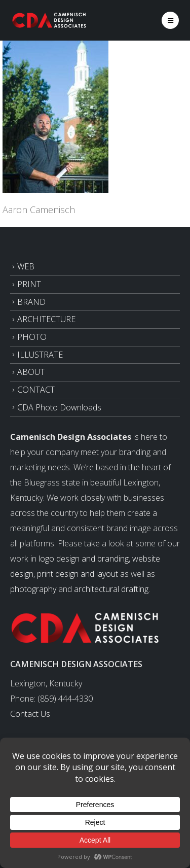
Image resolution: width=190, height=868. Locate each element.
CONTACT (36, 390)
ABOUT (31, 372)
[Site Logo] (50, 20)
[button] (170, 20)
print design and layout (78, 574)
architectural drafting (111, 589)
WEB (26, 266)
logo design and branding (84, 559)
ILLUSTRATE (40, 355)
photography (33, 589)
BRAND (31, 302)
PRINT (29, 284)
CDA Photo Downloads (59, 407)
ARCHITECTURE (46, 319)
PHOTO (32, 337)
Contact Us (30, 714)
